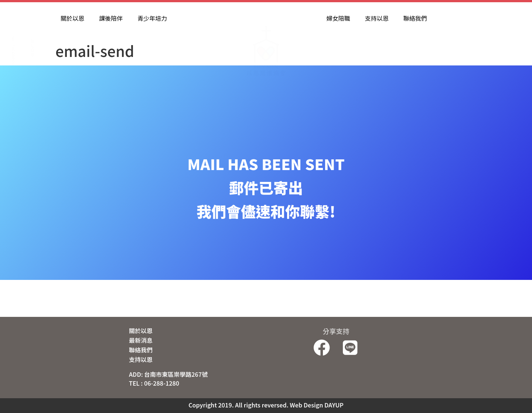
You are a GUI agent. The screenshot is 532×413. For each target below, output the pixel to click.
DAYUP (334, 405)
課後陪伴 (111, 18)
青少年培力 (152, 18)
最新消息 (141, 340)
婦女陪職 (338, 18)
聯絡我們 (415, 18)
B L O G (32, 28)
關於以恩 (72, 18)
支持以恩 (377, 18)
